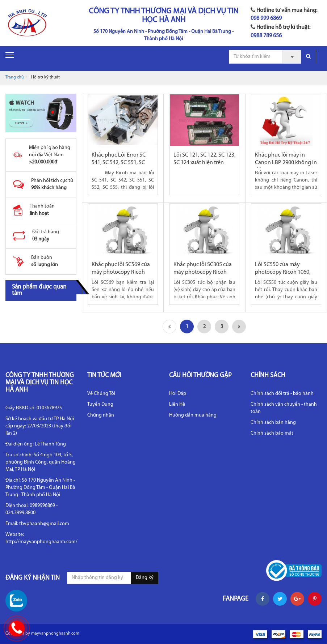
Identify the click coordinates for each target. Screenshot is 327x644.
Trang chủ (15, 77)
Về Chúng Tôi (101, 394)
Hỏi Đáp (178, 394)
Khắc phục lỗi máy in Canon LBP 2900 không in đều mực (286, 163)
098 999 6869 (266, 18)
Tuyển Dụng (100, 404)
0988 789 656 (266, 36)
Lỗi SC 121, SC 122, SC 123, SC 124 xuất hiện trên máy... (204, 163)
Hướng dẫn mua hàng (193, 415)
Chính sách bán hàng (273, 423)
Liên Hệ (177, 404)
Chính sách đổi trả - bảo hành (282, 394)
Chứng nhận (101, 415)
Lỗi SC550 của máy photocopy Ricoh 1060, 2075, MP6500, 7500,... (283, 272)
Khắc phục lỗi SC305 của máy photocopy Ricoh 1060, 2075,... (203, 272)
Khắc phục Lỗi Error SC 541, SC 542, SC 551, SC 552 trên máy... (119, 163)
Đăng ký (145, 578)
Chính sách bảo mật (272, 433)
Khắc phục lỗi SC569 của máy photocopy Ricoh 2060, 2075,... (121, 272)
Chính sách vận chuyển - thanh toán (284, 408)
